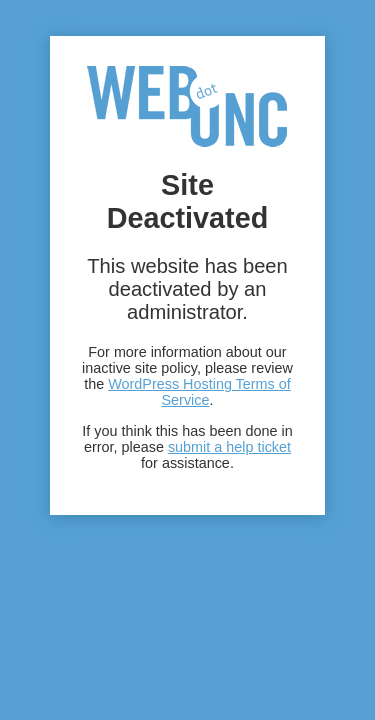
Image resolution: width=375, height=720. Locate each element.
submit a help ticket (229, 447)
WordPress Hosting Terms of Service (199, 392)
